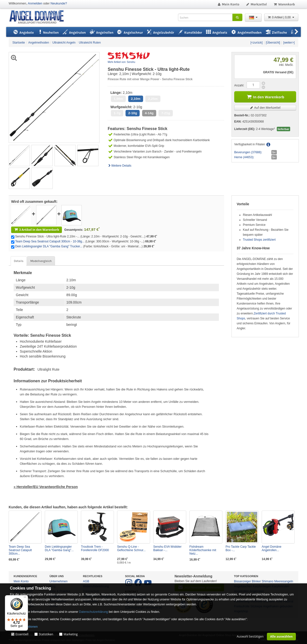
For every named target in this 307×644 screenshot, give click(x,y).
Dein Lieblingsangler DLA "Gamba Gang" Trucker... (49, 246)
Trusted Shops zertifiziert (259, 240)
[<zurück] (257, 43)
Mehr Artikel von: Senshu (121, 62)
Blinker (256, 581)
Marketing (71, 634)
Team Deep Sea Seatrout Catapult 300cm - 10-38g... (50, 241)
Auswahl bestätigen (250, 636)
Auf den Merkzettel (265, 108)
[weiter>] (289, 43)
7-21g (166, 113)
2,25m (153, 99)
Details (19, 261)
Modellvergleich (41, 261)
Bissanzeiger (243, 581)
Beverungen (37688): (248, 152)
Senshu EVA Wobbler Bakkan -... (167, 548)
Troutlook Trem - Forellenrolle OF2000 (95, 548)
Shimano (268, 581)
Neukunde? (59, 3)
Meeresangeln (284, 581)
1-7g (117, 113)
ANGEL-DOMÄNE (39, 17)
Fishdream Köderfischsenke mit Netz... (203, 550)
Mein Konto (228, 4)
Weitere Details (120, 166)
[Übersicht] (273, 43)
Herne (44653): (244, 157)
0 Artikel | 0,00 (281, 17)
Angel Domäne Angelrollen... (271, 548)
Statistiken (46, 634)
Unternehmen (59, 581)
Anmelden (35, 3)
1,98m (118, 99)
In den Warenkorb (265, 96)
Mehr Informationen (24, 627)
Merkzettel (256, 4)
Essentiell (22, 634)
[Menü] (25, 598)
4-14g (149, 113)
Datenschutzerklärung (93, 612)
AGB (86, 581)
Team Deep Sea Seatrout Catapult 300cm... (20, 550)
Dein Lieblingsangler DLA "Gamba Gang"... (59, 548)
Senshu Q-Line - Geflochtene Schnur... (131, 548)
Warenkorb (284, 4)
